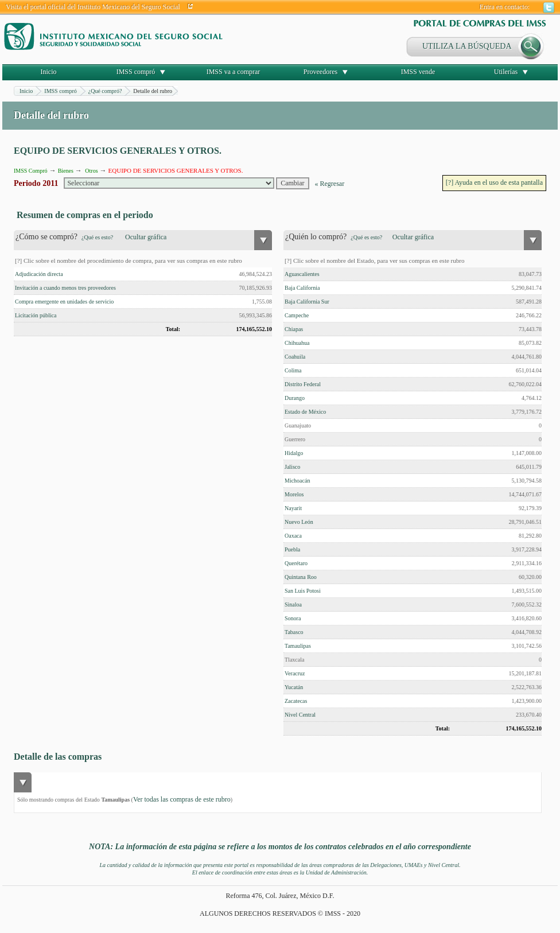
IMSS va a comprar (234, 72)
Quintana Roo (301, 577)
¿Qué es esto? (97, 237)
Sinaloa (293, 604)
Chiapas (294, 329)
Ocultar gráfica (146, 237)
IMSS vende (418, 72)
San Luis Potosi (303, 591)
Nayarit (293, 508)
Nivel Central (300, 715)
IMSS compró (136, 72)
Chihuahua (297, 343)
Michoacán (297, 481)
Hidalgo (294, 453)
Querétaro (296, 563)
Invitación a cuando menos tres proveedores (65, 288)
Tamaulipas (298, 646)
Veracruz (295, 673)
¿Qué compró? (105, 91)
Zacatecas (296, 701)
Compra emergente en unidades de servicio (64, 302)
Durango (295, 398)
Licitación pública (36, 315)
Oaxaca (293, 536)
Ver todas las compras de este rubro (182, 799)
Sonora (293, 618)
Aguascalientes (302, 274)
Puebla (292, 549)
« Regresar (330, 184)
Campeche (297, 315)
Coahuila (295, 357)
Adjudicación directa (39, 274)
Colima (293, 370)
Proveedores (320, 72)
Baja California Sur (307, 302)
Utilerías (506, 72)
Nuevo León (299, 522)
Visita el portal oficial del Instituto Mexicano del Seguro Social (93, 7)
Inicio (49, 72)
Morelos (294, 494)
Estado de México (305, 412)
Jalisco (292, 467)
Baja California (302, 288)
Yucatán (294, 687)
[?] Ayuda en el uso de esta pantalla (494, 182)
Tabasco (294, 632)
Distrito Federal (303, 384)
